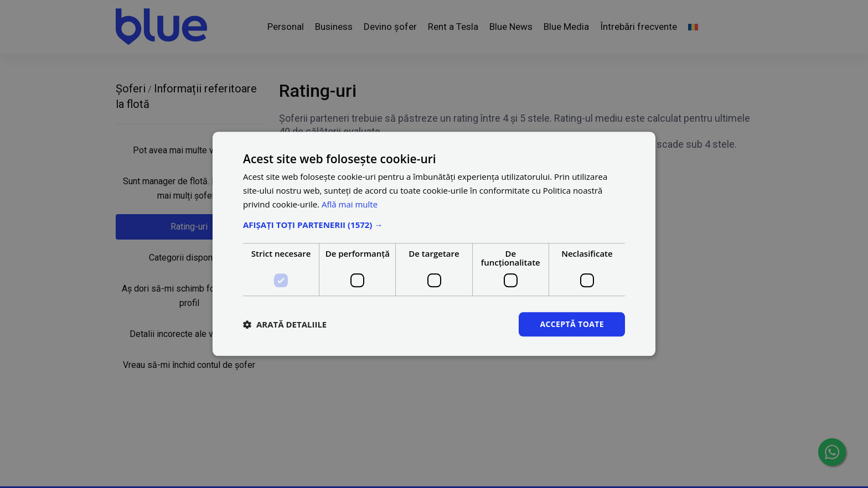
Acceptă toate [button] (572, 324)
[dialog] (434, 244)
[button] (434, 225)
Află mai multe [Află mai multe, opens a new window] (350, 204)
